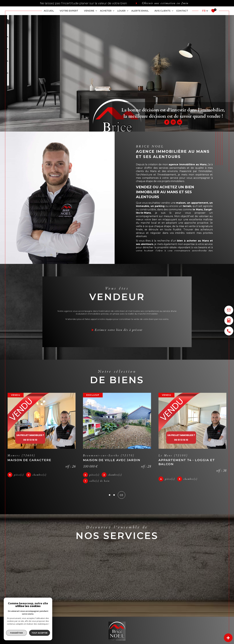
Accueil (49, 11)
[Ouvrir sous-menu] (96, 11)
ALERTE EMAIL (140, 11)
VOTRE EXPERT (69, 11)
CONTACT (182, 11)
